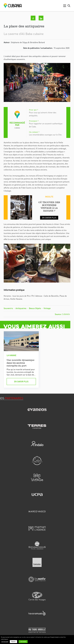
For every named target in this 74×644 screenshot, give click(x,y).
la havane (11, 355)
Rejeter (13, 642)
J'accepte (23, 642)
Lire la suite (5, 642)
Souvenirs (8, 308)
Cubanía (66, 314)
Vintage (47, 308)
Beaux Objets (35, 308)
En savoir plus (49, 218)
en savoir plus (21, 382)
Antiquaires (21, 308)
